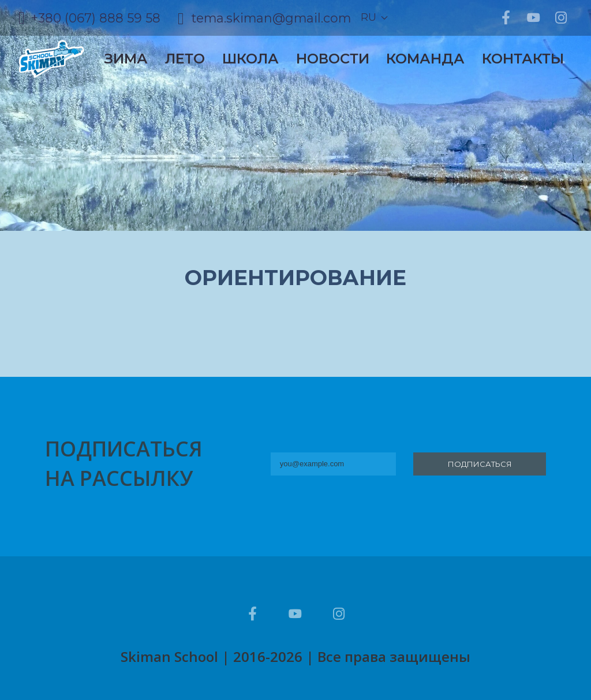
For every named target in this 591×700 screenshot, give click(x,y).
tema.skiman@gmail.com (271, 18)
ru (369, 17)
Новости (333, 59)
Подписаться (480, 464)
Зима (126, 59)
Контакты (523, 59)
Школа (250, 59)
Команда (425, 59)
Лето (185, 59)
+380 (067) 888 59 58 (96, 18)
